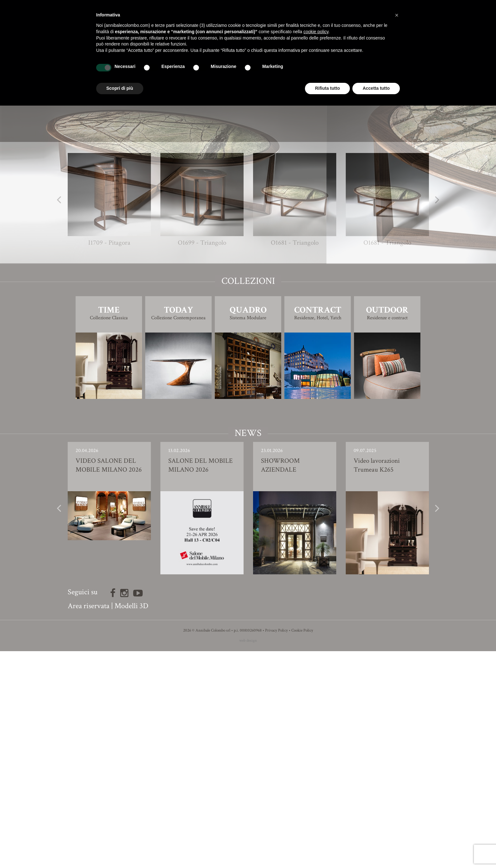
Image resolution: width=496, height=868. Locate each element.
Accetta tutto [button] (376, 88)
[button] (397, 15)
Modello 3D (248, 340)
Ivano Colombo (260, 310)
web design (248, 857)
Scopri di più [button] (120, 88)
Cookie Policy (302, 847)
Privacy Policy (276, 847)
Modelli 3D (131, 823)
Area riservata (89, 823)
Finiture (248, 323)
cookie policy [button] (316, 32)
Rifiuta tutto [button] (328, 88)
